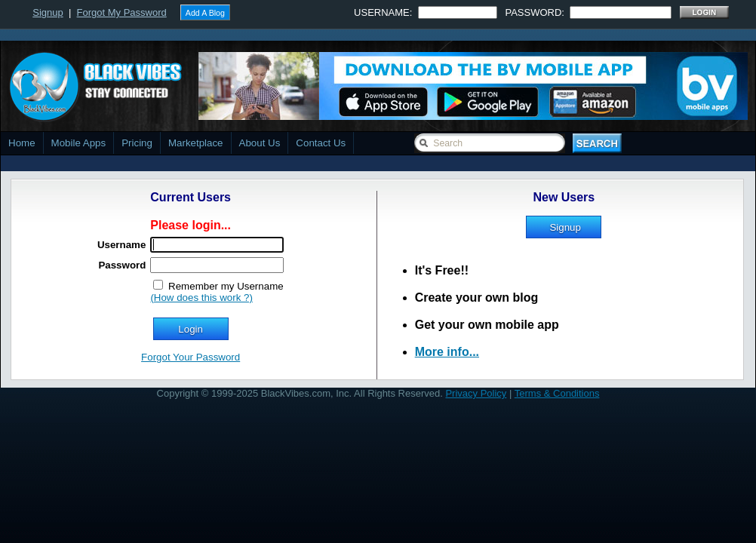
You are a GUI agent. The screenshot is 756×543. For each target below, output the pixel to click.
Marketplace (196, 143)
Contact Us (321, 143)
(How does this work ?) (201, 298)
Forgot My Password (122, 12)
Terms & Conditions (557, 393)
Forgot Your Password (191, 357)
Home (22, 143)
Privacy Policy (476, 393)
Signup (48, 12)
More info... (447, 352)
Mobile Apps (79, 143)
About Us (260, 143)
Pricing (137, 143)
